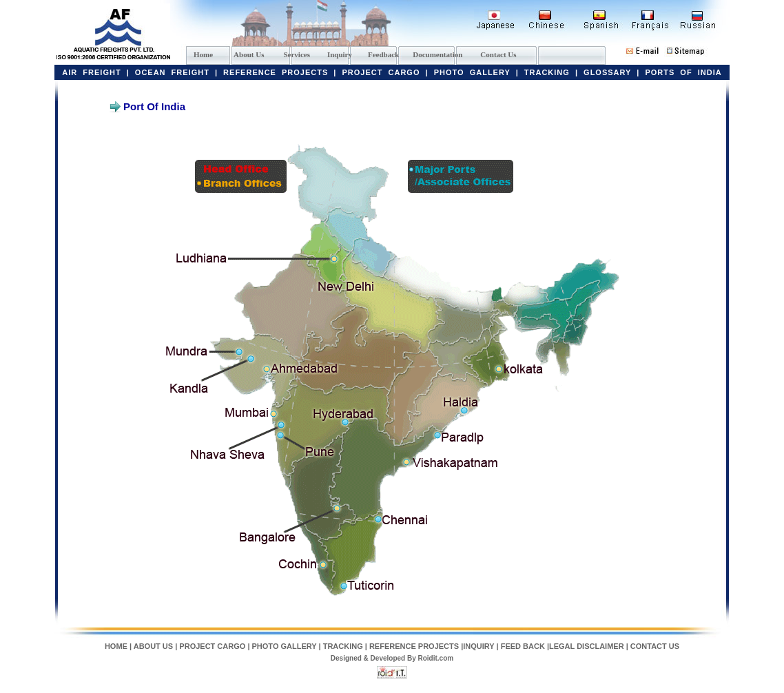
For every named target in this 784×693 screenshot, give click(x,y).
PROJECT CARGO (381, 72)
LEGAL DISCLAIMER (588, 646)
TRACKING (547, 72)
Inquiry (340, 54)
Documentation (437, 54)
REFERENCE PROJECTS (276, 72)
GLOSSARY (607, 72)
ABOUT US (153, 646)
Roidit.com (436, 658)
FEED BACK (523, 646)
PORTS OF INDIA (683, 72)
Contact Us (498, 54)
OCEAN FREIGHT (172, 72)
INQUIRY (478, 646)
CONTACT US (655, 646)
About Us (249, 54)
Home (203, 54)
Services (296, 54)
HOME (116, 646)
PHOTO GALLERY (472, 72)
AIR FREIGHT (91, 72)
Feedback (383, 54)
